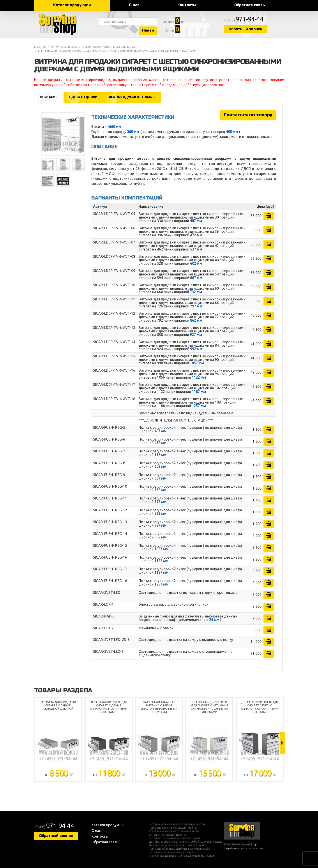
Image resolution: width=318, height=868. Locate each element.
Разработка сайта (236, 848)
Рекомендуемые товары (132, 97)
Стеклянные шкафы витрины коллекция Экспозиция (182, 856)
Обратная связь (250, 5)
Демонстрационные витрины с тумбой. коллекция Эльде (186, 842)
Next (282, 743)
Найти (148, 30)
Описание (49, 97)
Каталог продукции (72, 5)
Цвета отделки (83, 97)
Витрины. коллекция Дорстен (168, 835)
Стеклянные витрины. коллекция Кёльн (174, 831)
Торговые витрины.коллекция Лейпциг (174, 828)
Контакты (187, 5)
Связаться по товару (248, 115)
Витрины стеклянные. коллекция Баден (174, 838)
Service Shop (65, 24)
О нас (134, 5)
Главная (40, 47)
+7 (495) (244, 20)
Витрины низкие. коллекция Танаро (172, 852)
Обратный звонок (246, 29)
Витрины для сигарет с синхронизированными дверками (93, 47)
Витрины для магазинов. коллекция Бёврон (177, 824)
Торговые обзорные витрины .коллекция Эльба (180, 849)
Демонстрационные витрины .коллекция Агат (178, 845)
